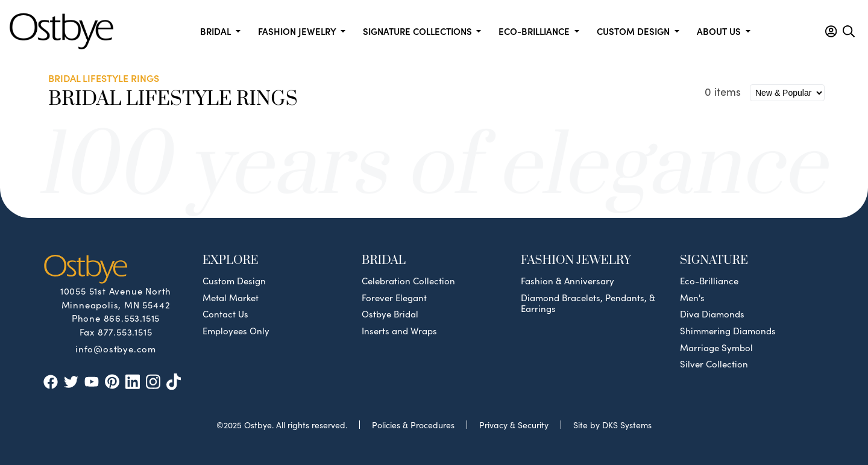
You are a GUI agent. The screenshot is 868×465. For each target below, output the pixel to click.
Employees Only (236, 331)
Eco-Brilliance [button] (535, 31)
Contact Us (225, 314)
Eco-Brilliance (709, 281)
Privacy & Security (514, 425)
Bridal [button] (217, 31)
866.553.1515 (132, 318)
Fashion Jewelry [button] (298, 31)
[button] (831, 31)
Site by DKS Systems (612, 425)
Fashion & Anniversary (568, 281)
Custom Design (234, 281)
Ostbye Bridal (390, 314)
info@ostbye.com (116, 348)
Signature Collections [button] (419, 31)
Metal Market (231, 298)
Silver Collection (714, 364)
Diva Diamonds (712, 314)
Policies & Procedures (413, 425)
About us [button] (720, 31)
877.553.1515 (125, 332)
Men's (692, 298)
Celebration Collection (408, 281)
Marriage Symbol (716, 348)
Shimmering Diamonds (728, 331)
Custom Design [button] (634, 31)
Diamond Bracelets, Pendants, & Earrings (588, 303)
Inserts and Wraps (399, 331)
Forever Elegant (394, 298)
